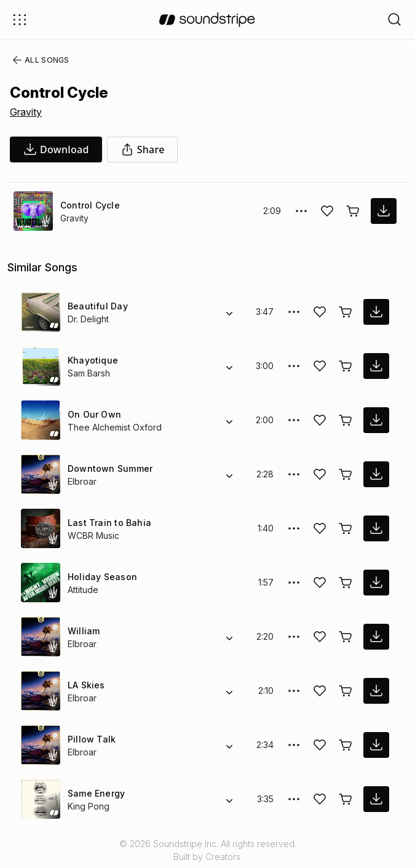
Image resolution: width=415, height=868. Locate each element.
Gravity (26, 112)
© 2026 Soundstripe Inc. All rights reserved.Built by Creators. (207, 850)
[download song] (56, 149)
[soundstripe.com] (207, 20)
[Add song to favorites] (327, 211)
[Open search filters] (395, 19)
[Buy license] (353, 211)
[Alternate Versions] (229, 312)
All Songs (38, 60)
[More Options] (301, 211)
